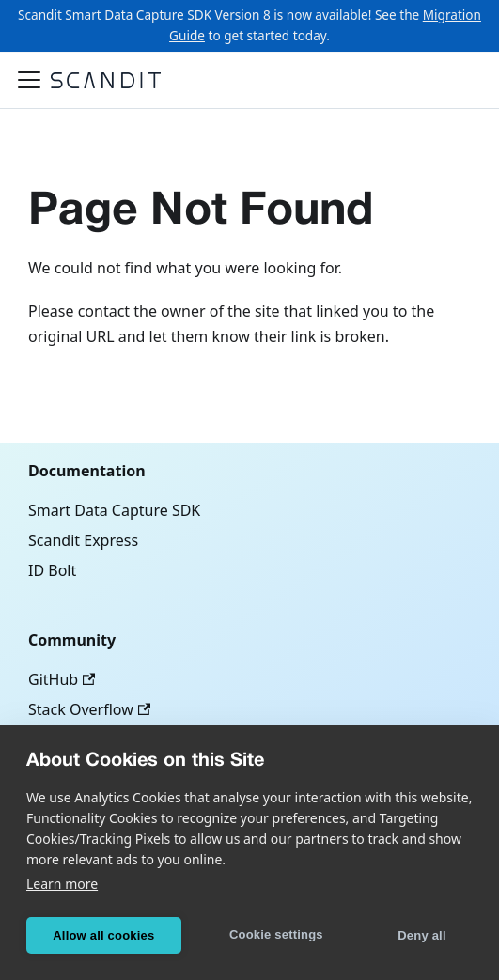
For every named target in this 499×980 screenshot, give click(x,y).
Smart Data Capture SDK (114, 510)
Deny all (421, 935)
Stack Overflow (89, 709)
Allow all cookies (103, 935)
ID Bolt (52, 570)
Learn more (62, 884)
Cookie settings (276, 934)
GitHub (62, 679)
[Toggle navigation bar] (29, 80)
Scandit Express (83, 540)
